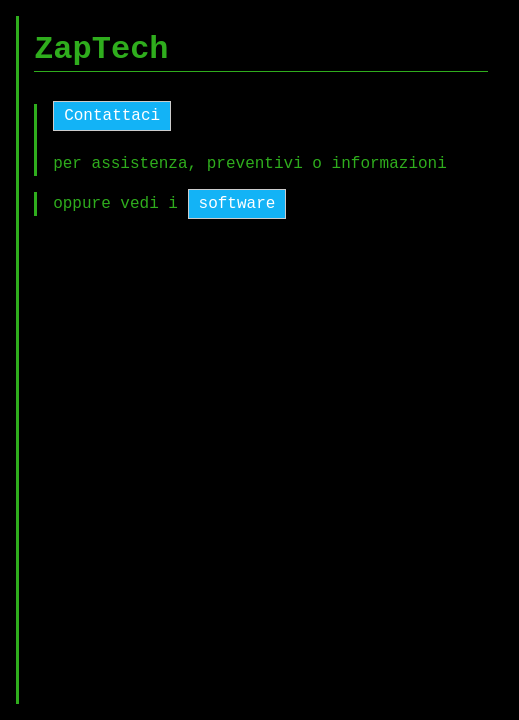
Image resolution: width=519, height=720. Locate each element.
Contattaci (112, 116)
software (237, 204)
